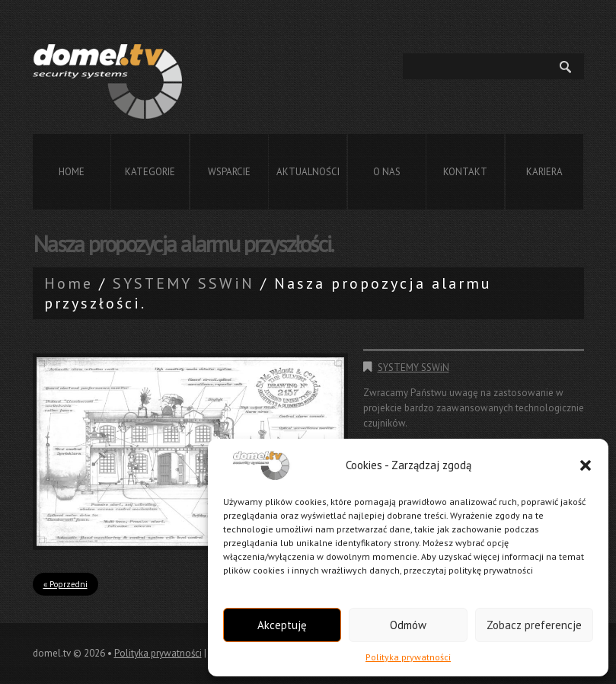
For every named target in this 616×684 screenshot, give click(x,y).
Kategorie (150, 172)
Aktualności (308, 172)
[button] (586, 465)
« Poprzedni (65, 584)
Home (72, 172)
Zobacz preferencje (534, 625)
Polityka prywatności (408, 657)
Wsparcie (229, 172)
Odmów (408, 625)
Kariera (544, 172)
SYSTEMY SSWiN (184, 283)
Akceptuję (282, 625)
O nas (387, 172)
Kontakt (465, 172)
